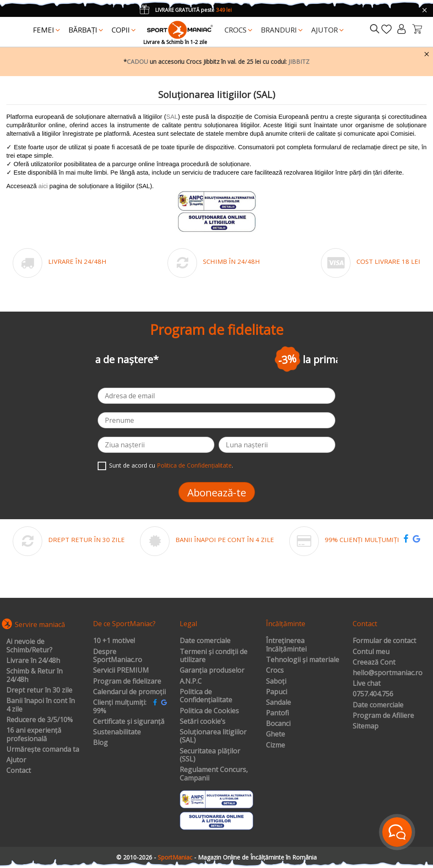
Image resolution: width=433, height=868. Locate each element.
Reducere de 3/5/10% (40, 720)
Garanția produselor (212, 671)
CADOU (137, 62)
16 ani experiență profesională (34, 735)
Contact (19, 771)
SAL (172, 117)
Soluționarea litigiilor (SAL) (213, 736)
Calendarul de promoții (129, 692)
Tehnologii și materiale (303, 660)
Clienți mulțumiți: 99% (120, 707)
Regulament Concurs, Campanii (214, 774)
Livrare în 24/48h (33, 661)
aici (43, 186)
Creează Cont (374, 663)
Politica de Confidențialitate (194, 465)
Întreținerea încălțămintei (286, 645)
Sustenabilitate (117, 732)
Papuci (277, 692)
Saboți (276, 682)
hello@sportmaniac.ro (388, 673)
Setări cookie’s (203, 722)
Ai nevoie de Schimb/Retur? (29, 646)
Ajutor (16, 760)
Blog (100, 743)
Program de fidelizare (127, 682)
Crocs (275, 671)
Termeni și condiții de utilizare (214, 656)
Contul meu (371, 652)
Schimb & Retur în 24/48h (34, 675)
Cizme (275, 745)
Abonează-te (217, 492)
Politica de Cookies (209, 711)
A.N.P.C (191, 682)
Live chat (367, 684)
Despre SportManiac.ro (118, 656)
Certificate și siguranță (129, 722)
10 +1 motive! (114, 641)
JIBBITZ (299, 62)
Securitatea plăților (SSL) (210, 755)
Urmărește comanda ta (43, 750)
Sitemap (366, 726)
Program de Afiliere (383, 716)
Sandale (278, 703)
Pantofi (277, 713)
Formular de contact (384, 641)
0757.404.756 (373, 694)
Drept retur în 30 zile (39, 690)
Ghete (275, 734)
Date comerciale (205, 641)
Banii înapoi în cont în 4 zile (41, 705)
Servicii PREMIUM (121, 671)
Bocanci (278, 724)
